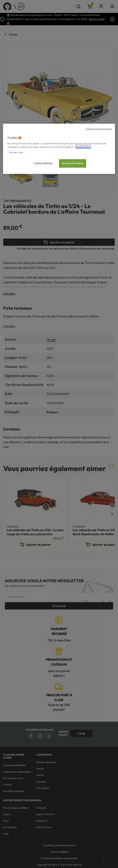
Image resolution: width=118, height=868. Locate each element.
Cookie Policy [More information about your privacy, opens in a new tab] (83, 147)
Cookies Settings (43, 163)
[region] (59, 149)
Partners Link (16, 152)
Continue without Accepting (99, 129)
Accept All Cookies (73, 163)
